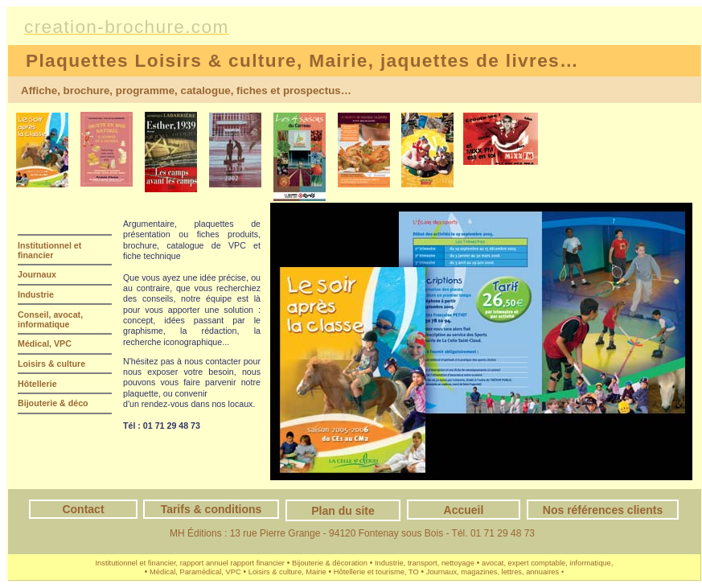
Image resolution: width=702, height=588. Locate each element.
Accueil (464, 510)
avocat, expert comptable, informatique (546, 563)
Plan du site (343, 511)
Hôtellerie (37, 384)
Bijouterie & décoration (330, 563)
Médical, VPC (45, 343)
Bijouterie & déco (53, 403)
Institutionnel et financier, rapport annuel (162, 563)
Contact (83, 509)
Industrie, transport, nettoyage (425, 563)
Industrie (36, 294)
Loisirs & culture (51, 364)
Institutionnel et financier (49, 250)
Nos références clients (603, 510)
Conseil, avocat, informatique (50, 319)
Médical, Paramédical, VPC (195, 572)
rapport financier (258, 563)
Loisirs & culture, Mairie (287, 572)
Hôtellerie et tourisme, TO (376, 572)
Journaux (37, 274)
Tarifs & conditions (211, 509)
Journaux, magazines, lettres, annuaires (493, 572)
